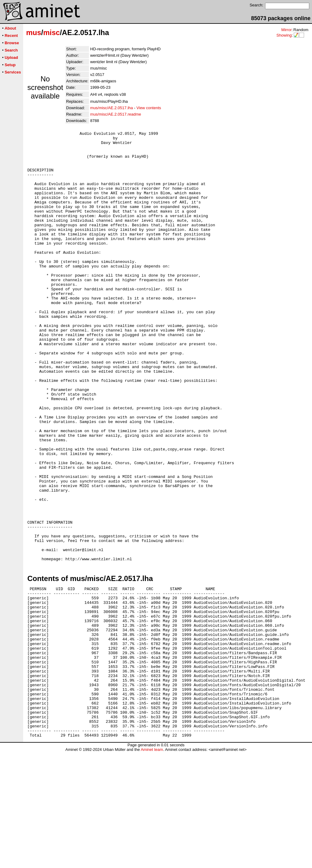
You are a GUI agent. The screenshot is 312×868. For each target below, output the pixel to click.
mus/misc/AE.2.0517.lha (112, 108)
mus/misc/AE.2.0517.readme (116, 114)
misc (52, 32)
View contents (149, 108)
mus (34, 32)
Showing (284, 35)
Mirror (286, 30)
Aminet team (152, 866)
